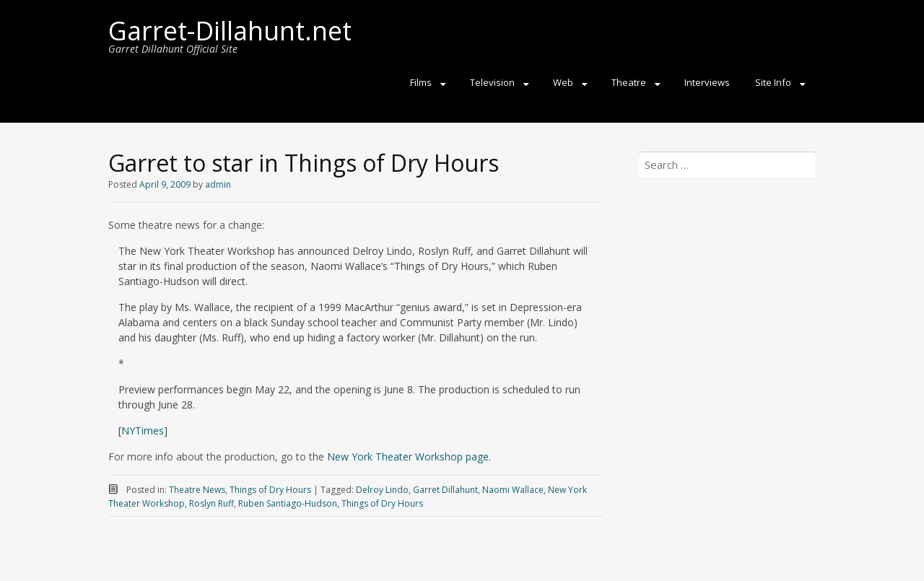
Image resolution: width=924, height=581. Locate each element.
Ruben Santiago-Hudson (288, 503)
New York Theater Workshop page (408, 457)
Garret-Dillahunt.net (230, 31)
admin (218, 184)
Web (563, 82)
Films (421, 82)
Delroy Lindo (382, 490)
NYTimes (143, 431)
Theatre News (197, 490)
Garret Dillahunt (445, 490)
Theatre (629, 82)
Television (492, 82)
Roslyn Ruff (212, 503)
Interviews (707, 82)
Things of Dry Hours (270, 490)
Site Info (773, 82)
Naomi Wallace (513, 490)
